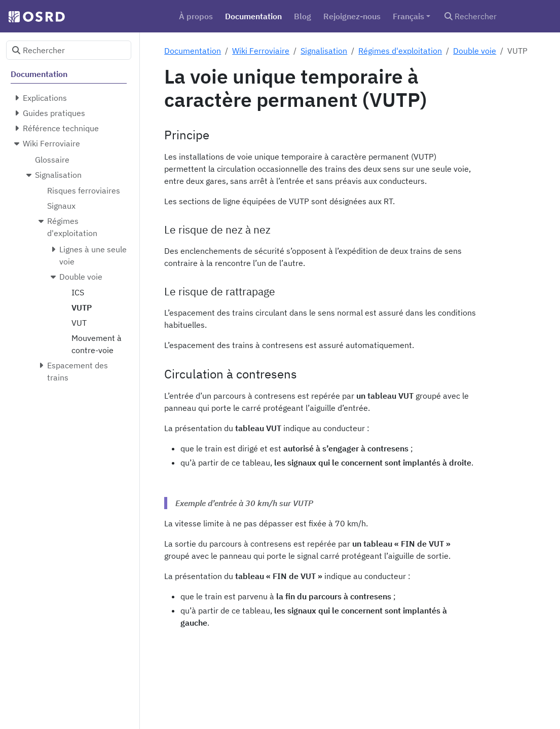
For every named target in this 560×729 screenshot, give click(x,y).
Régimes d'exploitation (400, 51)
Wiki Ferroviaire (261, 51)
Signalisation (324, 51)
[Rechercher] (496, 16)
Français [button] (408, 16)
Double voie (475, 51)
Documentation (193, 51)
